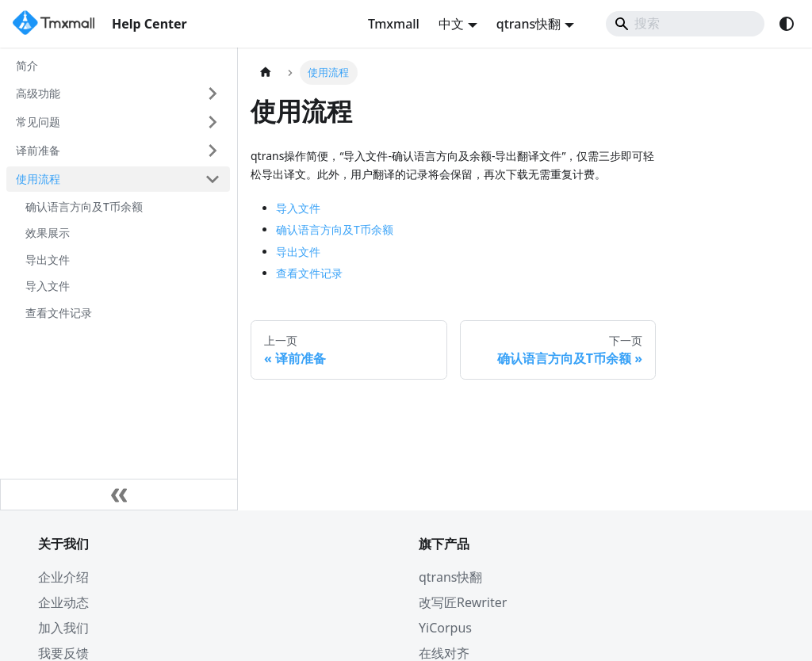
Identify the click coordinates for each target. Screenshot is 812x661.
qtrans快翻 (450, 577)
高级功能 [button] (38, 93)
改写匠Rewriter (463, 602)
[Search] (685, 24)
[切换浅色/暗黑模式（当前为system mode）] (787, 24)
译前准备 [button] (38, 150)
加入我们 (63, 628)
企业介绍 (63, 577)
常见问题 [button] (38, 122)
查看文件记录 (59, 313)
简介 (27, 65)
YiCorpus (445, 628)
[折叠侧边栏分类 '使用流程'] (213, 179)
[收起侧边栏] (119, 495)
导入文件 (48, 286)
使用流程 (38, 179)
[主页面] (266, 73)
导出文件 (48, 260)
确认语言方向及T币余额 (84, 206)
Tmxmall (394, 24)
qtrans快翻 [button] (529, 24)
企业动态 (63, 602)
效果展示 (48, 233)
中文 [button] (451, 24)
